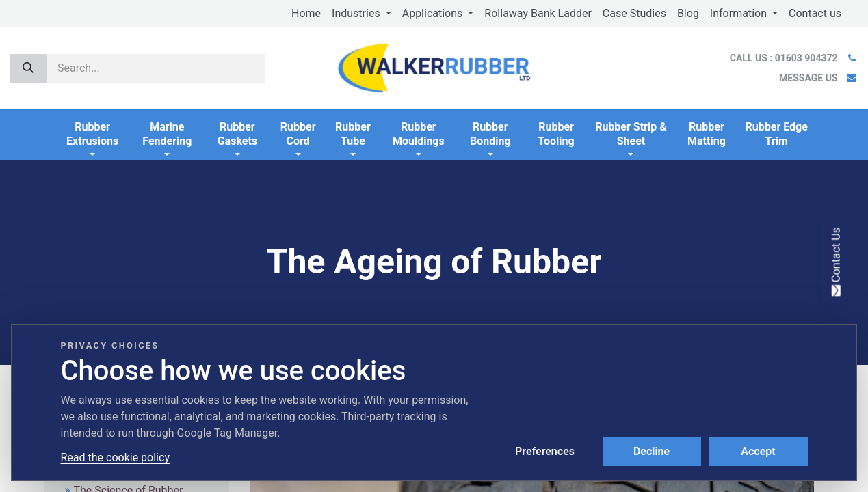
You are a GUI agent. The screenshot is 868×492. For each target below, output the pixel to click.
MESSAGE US (808, 78)
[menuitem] (306, 14)
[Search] (28, 68)
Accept (758, 451)
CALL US (785, 58)
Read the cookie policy (115, 457)
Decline (652, 451)
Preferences (545, 451)
